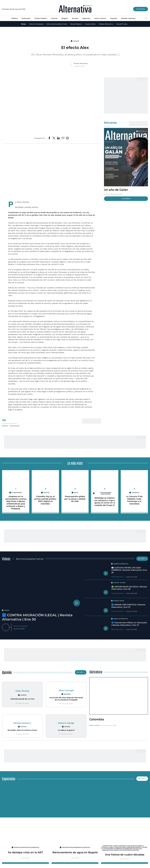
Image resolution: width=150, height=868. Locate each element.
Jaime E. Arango (66, 723)
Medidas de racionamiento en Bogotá (76, 847)
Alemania (67, 694)
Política (15, 18)
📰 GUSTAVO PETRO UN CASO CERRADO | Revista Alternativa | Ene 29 (129, 570)
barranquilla (15, 426)
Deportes (86, 18)
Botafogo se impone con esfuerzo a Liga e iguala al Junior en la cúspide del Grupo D (105, 502)
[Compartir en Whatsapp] (68, 138)
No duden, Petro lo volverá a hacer (22, 730)
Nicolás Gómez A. (22, 723)
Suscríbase (141, 9)
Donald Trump (122, 24)
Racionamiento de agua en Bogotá (75, 852)
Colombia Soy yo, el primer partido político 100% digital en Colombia (45, 500)
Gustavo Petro (90, 24)
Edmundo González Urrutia (57, 24)
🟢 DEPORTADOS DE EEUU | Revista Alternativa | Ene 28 (129, 588)
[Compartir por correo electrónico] (63, 138)
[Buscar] (146, 18)
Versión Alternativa (121, 564)
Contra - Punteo (119, 583)
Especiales (9, 779)
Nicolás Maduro (76, 24)
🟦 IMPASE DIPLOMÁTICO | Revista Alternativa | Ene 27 (128, 606)
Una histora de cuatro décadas (125, 854)
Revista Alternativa (81, 63)
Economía (26, 18)
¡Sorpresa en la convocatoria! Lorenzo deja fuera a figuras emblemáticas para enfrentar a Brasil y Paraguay (16, 502)
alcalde (76, 41)
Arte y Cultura (100, 18)
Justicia (54, 18)
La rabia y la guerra (66, 730)
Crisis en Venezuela (36, 24)
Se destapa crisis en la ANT (25, 852)
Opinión (114, 18)
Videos (6, 559)
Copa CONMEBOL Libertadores (106, 493)
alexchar (5, 426)
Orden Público (41, 18)
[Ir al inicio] (75, 9)
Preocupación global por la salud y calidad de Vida (75, 499)
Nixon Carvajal (66, 690)
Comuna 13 (135, 493)
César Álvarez (22, 691)
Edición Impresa (128, 18)
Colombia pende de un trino (22, 699)
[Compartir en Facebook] (49, 138)
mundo (7, 610)
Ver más (142, 559)
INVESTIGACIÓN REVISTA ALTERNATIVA (27, 847)
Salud (76, 493)
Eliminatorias (17, 493)
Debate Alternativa (106, 24)
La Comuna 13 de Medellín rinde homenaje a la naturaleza (134, 500)
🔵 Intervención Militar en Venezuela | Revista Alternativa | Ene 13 (129, 624)
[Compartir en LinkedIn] (58, 138)
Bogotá (65, 18)
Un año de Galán (116, 190)
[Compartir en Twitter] (54, 138)
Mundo (75, 18)
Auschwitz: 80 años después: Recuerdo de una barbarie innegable (66, 699)
